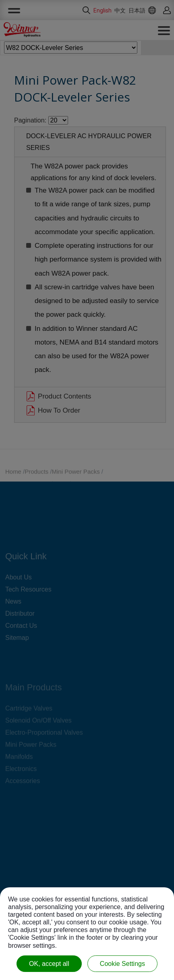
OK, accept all (49, 964)
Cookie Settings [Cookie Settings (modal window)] (122, 964)
